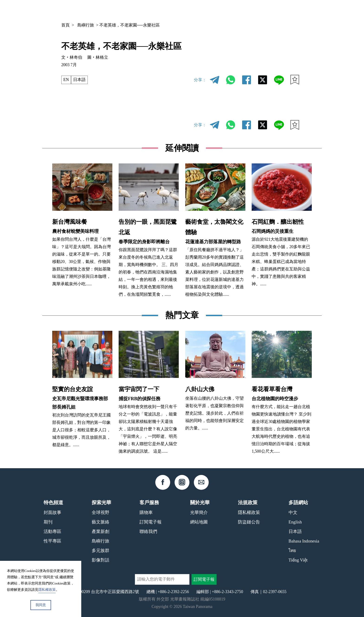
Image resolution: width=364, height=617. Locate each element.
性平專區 (52, 541)
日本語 (79, 80)
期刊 (242, 10)
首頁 (65, 25)
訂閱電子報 (151, 522)
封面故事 (52, 512)
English (295, 522)
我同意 (41, 605)
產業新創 (101, 531)
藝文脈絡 (101, 522)
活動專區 (52, 531)
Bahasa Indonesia (304, 541)
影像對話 (101, 560)
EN (66, 80)
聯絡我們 (148, 531)
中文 (283, 11)
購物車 (146, 512)
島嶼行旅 (86, 25)
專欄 (259, 10)
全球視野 (101, 512)
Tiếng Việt (298, 560)
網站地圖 (199, 522)
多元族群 (101, 550)
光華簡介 (199, 512)
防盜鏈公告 (249, 522)
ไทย (292, 550)
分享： (200, 80)
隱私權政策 (249, 512)
